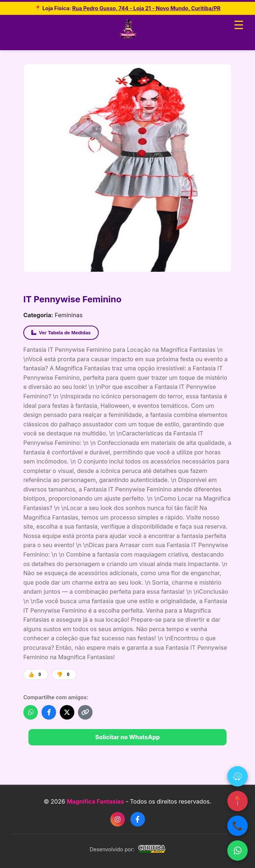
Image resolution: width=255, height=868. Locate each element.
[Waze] (238, 776)
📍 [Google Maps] (238, 801)
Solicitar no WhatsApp (127, 737)
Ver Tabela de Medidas (61, 333)
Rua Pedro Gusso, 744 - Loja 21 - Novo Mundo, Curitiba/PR (146, 8)
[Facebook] (138, 819)
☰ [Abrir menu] (239, 25)
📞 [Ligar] (238, 826)
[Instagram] (118, 819)
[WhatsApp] (238, 851)
